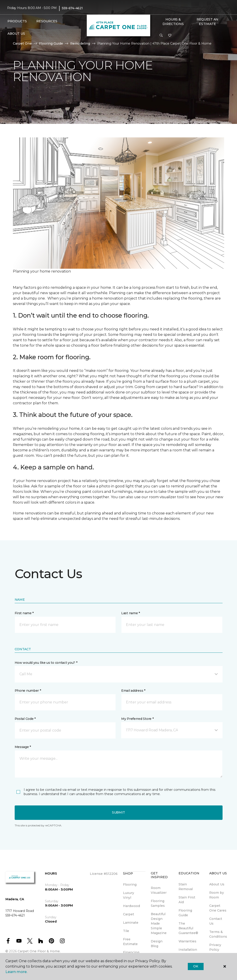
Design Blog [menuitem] (157, 944)
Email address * (133, 691)
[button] (161, 36)
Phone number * (28, 691)
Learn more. (16, 972)
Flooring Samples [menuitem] (158, 903)
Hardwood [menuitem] (131, 906)
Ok (196, 966)
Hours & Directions (173, 22)
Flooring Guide (51, 43)
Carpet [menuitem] (129, 914)
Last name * (131, 613)
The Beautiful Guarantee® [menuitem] (188, 928)
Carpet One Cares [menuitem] (218, 908)
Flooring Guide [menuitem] (185, 913)
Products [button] (17, 21)
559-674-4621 (72, 8)
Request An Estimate (207, 22)
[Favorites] (170, 36)
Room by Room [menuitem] (217, 895)
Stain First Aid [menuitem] (187, 900)
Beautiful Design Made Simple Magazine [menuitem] (159, 923)
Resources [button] (47, 21)
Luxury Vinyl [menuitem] (129, 895)
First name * (24, 613)
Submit (118, 812)
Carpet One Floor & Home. (39, 951)
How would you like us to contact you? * (46, 663)
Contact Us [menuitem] (216, 921)
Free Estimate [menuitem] (130, 942)
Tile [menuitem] (126, 931)
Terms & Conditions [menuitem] (218, 934)
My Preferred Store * (137, 719)
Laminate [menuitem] (131, 923)
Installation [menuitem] (188, 950)
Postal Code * (25, 719)
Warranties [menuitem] (187, 941)
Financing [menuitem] (131, 952)
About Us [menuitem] (217, 884)
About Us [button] (16, 34)
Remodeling (80, 43)
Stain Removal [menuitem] (186, 887)
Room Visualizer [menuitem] (159, 890)
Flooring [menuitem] (130, 885)
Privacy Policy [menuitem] (215, 947)
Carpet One (22, 43)
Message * (23, 747)
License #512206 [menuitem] (104, 874)
